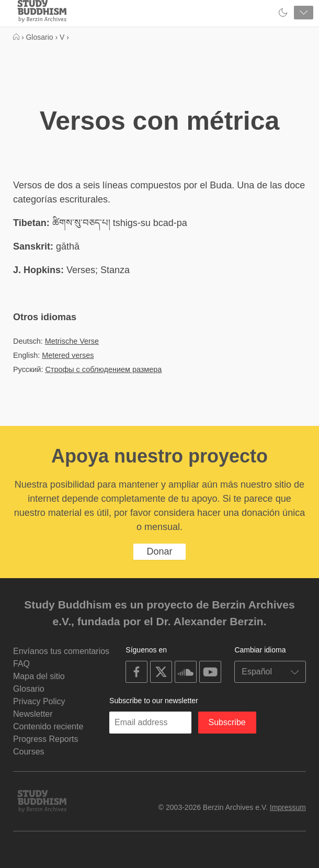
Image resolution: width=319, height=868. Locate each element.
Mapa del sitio (39, 676)
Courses (29, 752)
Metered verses (68, 355)
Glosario (29, 689)
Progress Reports (46, 739)
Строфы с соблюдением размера (103, 369)
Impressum (288, 807)
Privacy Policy (39, 701)
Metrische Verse (72, 341)
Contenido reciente (48, 726)
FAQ (21, 664)
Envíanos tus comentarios (61, 651)
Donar (159, 551)
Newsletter (33, 714)
